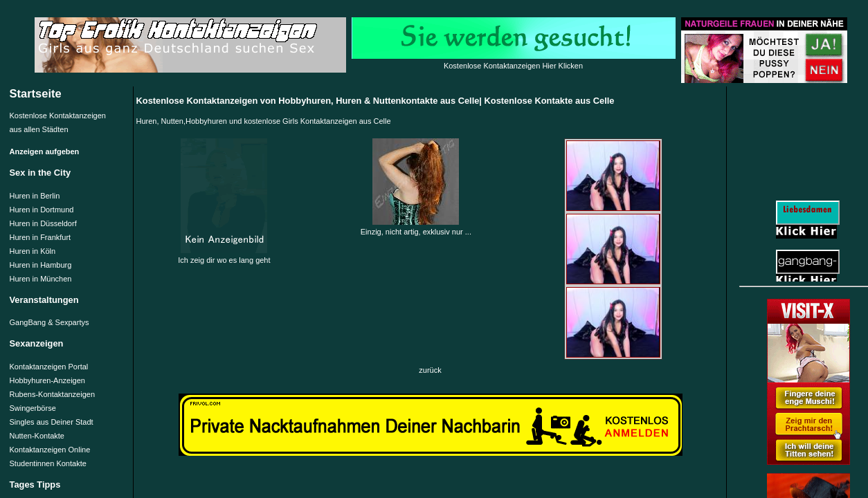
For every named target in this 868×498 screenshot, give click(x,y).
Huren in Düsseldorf (43, 223)
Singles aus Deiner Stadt (52, 422)
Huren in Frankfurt (40, 237)
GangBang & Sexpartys (49, 322)
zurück (430, 370)
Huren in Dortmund (42, 210)
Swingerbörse (33, 408)
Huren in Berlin (35, 196)
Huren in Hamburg (41, 265)
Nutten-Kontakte (37, 436)
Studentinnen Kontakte (48, 463)
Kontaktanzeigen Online (50, 450)
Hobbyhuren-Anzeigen (47, 380)
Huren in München (41, 279)
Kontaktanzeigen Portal (49, 367)
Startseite (36, 93)
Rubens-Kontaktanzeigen (53, 394)
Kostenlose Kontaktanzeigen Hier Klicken (513, 66)
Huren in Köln (33, 251)
